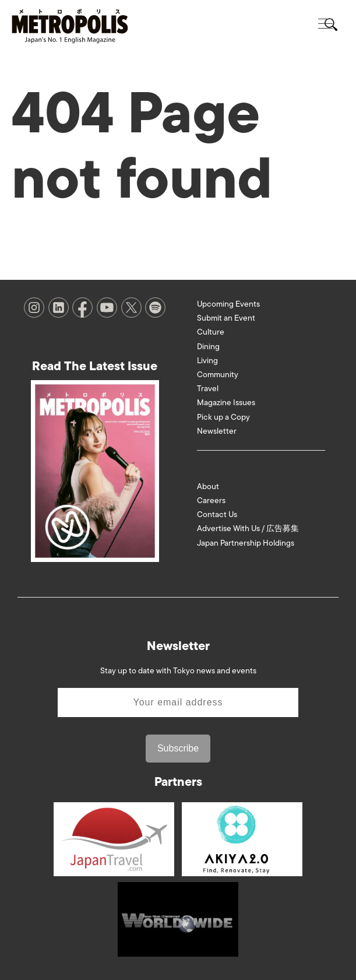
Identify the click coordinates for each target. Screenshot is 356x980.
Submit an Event (226, 318)
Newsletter (217, 431)
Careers (211, 500)
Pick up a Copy (223, 417)
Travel (208, 389)
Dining (208, 347)
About (208, 487)
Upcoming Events (228, 304)
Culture (211, 332)
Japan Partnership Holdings (246, 543)
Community (218, 375)
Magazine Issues (226, 403)
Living (207, 361)
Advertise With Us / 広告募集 (248, 528)
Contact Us (217, 514)
